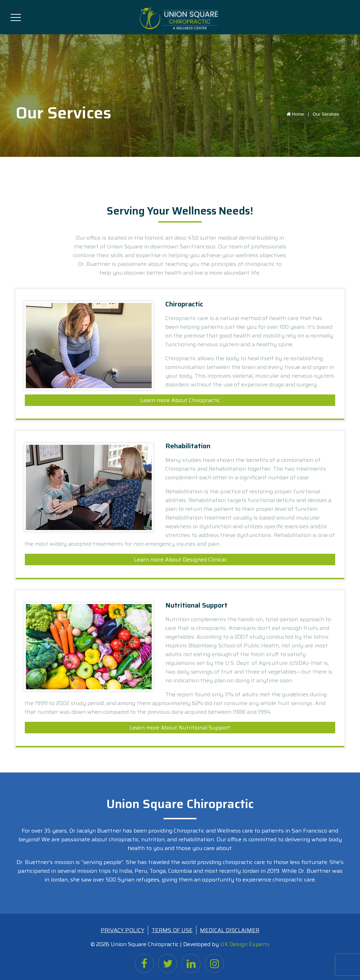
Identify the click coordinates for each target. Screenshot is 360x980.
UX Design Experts (245, 944)
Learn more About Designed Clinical (180, 560)
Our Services (326, 114)
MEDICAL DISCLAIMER (230, 930)
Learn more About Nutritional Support (180, 728)
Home (299, 114)
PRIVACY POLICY (123, 930)
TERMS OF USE (172, 930)
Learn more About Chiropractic (180, 400)
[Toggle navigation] (16, 16)
